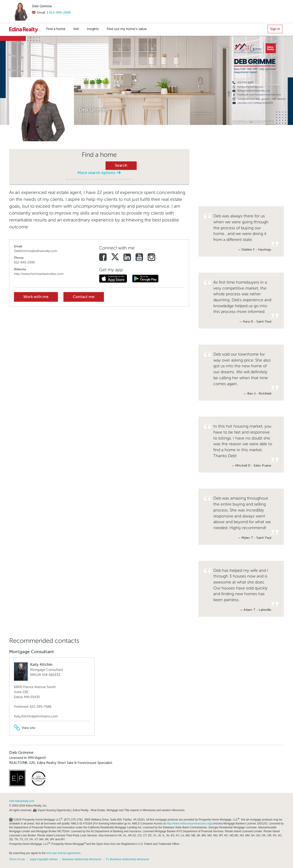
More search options (99, 173)
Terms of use (17, 859)
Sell (76, 29)
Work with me (36, 297)
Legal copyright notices (44, 859)
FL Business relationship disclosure (128, 859)
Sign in (275, 29)
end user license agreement (63, 853)
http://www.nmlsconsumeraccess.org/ (189, 824)
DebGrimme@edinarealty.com (36, 251)
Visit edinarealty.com (22, 801)
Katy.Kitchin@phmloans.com (36, 716)
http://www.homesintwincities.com (39, 274)
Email (39, 12)
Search (121, 165)
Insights (93, 29)
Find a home (56, 29)
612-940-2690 (60, 12)
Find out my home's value (127, 29)
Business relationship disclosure (82, 859)
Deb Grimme (42, 6)
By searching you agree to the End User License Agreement (99, 179)
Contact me (84, 297)
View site (25, 728)
